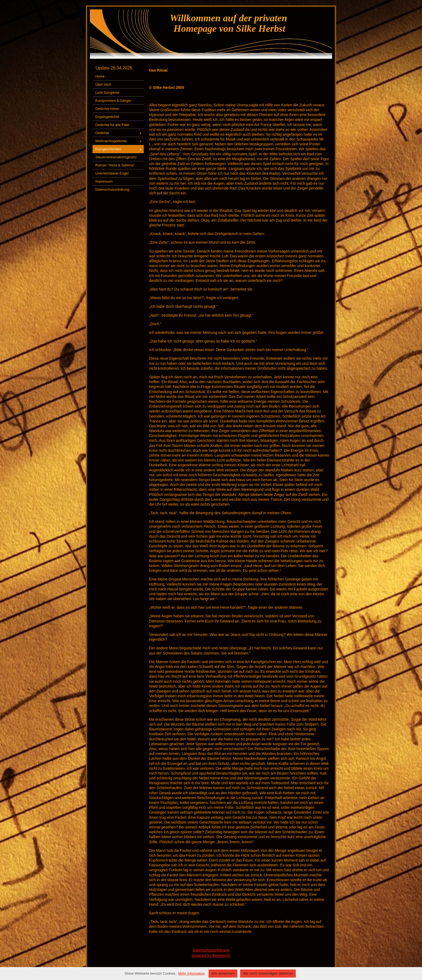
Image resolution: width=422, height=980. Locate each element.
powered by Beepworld (211, 955)
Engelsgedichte (107, 117)
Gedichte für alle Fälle (112, 125)
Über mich (103, 84)
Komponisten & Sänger (113, 101)
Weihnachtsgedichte (119, 141)
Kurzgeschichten (119, 149)
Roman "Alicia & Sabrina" (115, 165)
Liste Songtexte (107, 92)
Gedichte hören (107, 109)
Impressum (104, 181)
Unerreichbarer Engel (112, 173)
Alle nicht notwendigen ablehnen (268, 973)
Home (100, 76)
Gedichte (119, 133)
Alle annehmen (223, 973)
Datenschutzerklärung (112, 189)
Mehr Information (191, 973)
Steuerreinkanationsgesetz (116, 157)
